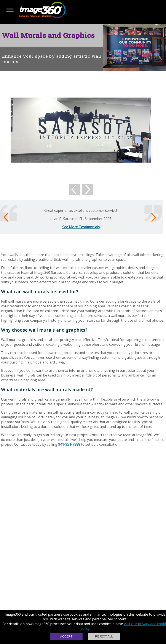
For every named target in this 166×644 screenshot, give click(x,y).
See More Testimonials (81, 227)
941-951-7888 (69, 444)
